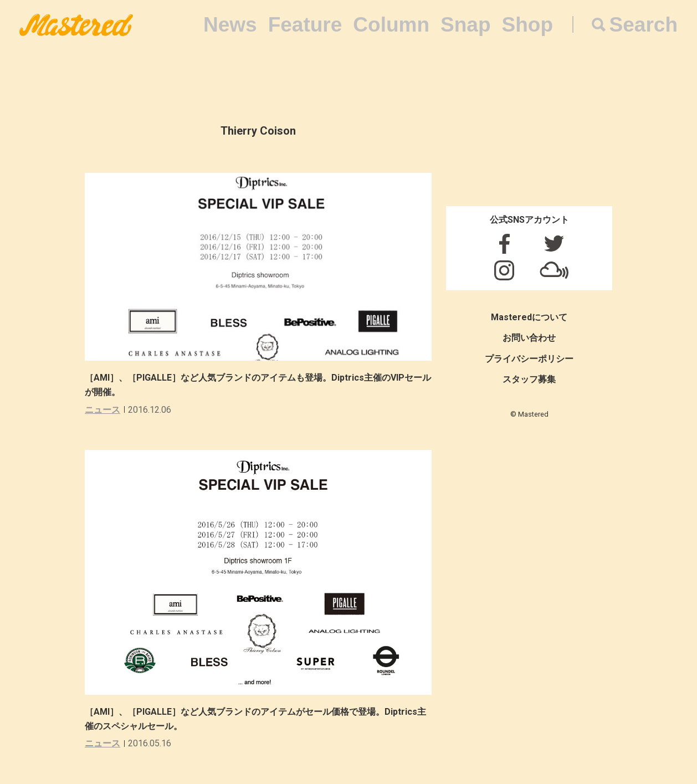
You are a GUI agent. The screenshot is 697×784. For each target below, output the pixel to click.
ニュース (102, 410)
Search (644, 25)
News (230, 25)
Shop (527, 25)
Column (391, 25)
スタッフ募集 (529, 379)
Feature (305, 25)
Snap (465, 25)
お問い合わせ (529, 338)
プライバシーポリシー (529, 359)
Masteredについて (529, 317)
